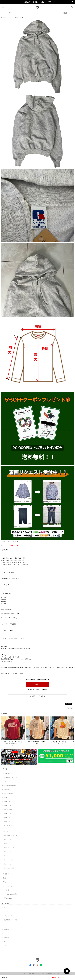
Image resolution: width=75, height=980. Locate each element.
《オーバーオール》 (8, 886)
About (5, 908)
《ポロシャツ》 (7, 822)
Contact (6, 912)
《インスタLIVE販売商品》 (10, 894)
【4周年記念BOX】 (7, 898)
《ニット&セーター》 (9, 794)
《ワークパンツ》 (8, 852)
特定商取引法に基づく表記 (11, 920)
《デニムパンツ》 (8, 840)
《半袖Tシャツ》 (8, 814)
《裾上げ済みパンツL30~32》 (11, 836)
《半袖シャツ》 (7, 818)
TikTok (5, 946)
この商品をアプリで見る (37, 696)
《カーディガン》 (8, 826)
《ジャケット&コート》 (9, 810)
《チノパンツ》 (7, 844)
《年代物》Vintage (7, 874)
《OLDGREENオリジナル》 (10, 777)
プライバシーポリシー (9, 916)
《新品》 (4, 878)
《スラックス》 (7, 856)
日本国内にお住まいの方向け (38, 689)
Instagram (6, 938)
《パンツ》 (5, 832)
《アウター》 (7, 790)
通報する (70, 708)
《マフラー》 (6, 890)
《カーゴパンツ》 (8, 864)
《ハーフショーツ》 (8, 860)
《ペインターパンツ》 (9, 848)
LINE (5, 942)
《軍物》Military (6, 882)
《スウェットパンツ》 (9, 868)
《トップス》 (6, 781)
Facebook (6, 930)
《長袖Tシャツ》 (8, 806)
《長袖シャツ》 (7, 802)
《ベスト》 (6, 798)
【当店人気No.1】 (7, 773)
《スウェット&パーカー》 (10, 786)
